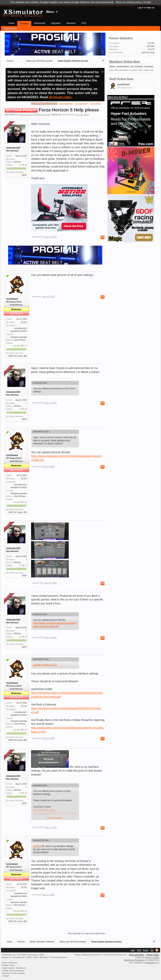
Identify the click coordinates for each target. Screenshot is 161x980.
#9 (103, 895)
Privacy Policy (153, 955)
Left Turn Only (148, 52)
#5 (103, 583)
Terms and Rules (137, 955)
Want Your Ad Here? (118, 97)
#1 (103, 237)
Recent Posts (10, 28)
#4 (103, 467)
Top (152, 950)
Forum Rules (95, 103)
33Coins (17, 162)
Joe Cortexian (136, 66)
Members (71, 23)
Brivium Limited (152, 957)
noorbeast (12, 299)
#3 (103, 403)
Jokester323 (68, 115)
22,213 (24, 322)
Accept (147, 2)
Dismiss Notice (102, 72)
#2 (103, 297)
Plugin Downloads (66, 103)
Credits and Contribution (13, 971)
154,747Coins (20, 340)
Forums (24, 24)
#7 (103, 738)
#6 (103, 638)
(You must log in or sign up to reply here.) (87, 933)
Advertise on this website (13, 973)
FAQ (84, 23)
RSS (157, 950)
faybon (112, 66)
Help (133, 950)
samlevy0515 (123, 66)
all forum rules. (60, 97)
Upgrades (56, 23)
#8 (103, 828)
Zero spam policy (82, 103)
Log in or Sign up (146, 8)
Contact (5, 976)
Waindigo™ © (153, 963)
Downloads (40, 23)
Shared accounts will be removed (44, 103)
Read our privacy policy (129, 2)
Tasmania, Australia (19, 337)
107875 (37, 846)
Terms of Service (10, 963)
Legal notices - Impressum (14, 968)
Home (11, 23)
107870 (53, 665)
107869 (45, 665)
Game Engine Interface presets (35, 115)
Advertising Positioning (134, 960)
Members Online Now (125, 62)
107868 (37, 665)
